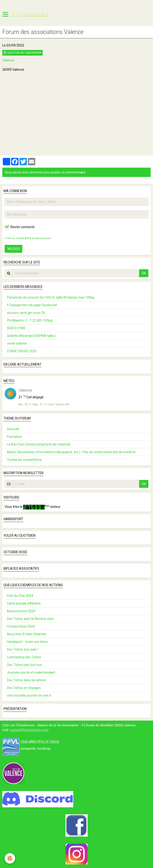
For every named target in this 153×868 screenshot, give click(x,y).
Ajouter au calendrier (22, 53)
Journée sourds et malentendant (31, 672)
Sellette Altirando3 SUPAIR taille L (32, 336)
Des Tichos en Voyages (24, 688)
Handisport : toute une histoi (27, 642)
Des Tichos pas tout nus (24, 665)
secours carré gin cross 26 (26, 313)
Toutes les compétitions (24, 460)
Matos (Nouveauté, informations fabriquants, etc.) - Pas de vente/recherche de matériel (71, 452)
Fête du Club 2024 (20, 596)
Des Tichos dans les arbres (26, 680)
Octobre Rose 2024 (21, 626)
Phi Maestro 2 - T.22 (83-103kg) (30, 320)
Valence (8, 60)
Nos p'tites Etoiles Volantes (27, 634)
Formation (14, 437)
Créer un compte (15, 238)
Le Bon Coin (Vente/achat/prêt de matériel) (39, 444)
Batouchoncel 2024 (21, 611)
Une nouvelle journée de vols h (29, 695)
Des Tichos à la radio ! (23, 649)
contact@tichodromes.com (29, 730)
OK (144, 273)
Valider (13, 249)
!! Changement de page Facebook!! (32, 305)
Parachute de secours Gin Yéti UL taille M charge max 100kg (51, 297)
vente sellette (17, 343)
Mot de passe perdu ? (39, 238)
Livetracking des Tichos (24, 657)
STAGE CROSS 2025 (22, 351)
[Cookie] (10, 858)
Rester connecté (20, 227)
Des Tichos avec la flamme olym (30, 619)
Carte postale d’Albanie (24, 603)
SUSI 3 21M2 (16, 328)
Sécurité (13, 429)
